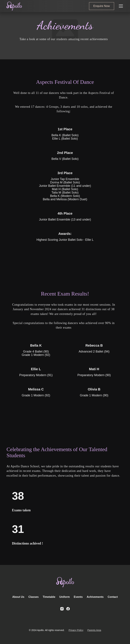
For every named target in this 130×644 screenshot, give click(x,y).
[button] (120, 6)
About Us (18, 597)
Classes (34, 597)
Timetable (49, 597)
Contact (113, 597)
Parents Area (94, 630)
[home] (14, 6)
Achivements (95, 597)
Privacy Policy (76, 630)
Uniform (65, 597)
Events (78, 597)
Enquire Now (101, 6)
